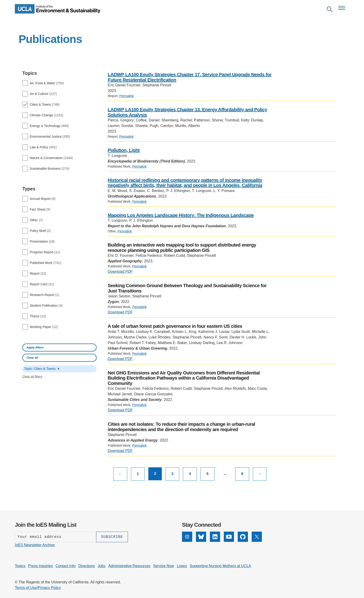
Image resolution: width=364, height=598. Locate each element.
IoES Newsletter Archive (35, 545)
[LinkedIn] (215, 537)
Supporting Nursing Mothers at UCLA (220, 566)
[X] (257, 537)
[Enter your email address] (55, 537)
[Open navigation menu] (342, 8)
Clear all (32, 358)
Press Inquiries (40, 566)
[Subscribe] (112, 537)
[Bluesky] (201, 537)
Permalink (127, 96)
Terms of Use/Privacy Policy (38, 588)
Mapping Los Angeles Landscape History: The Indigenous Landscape (181, 215)
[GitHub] (243, 537)
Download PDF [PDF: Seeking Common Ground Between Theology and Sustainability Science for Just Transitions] (120, 312)
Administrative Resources (129, 566)
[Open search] (330, 10)
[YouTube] (229, 537)
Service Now (164, 566)
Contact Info (65, 566)
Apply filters (35, 347)
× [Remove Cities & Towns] (58, 369)
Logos (182, 566)
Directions (86, 566)
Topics (20, 566)
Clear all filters (32, 376)
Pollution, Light (124, 150)
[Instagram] (187, 537)
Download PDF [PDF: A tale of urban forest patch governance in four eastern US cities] (120, 359)
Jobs (102, 566)
